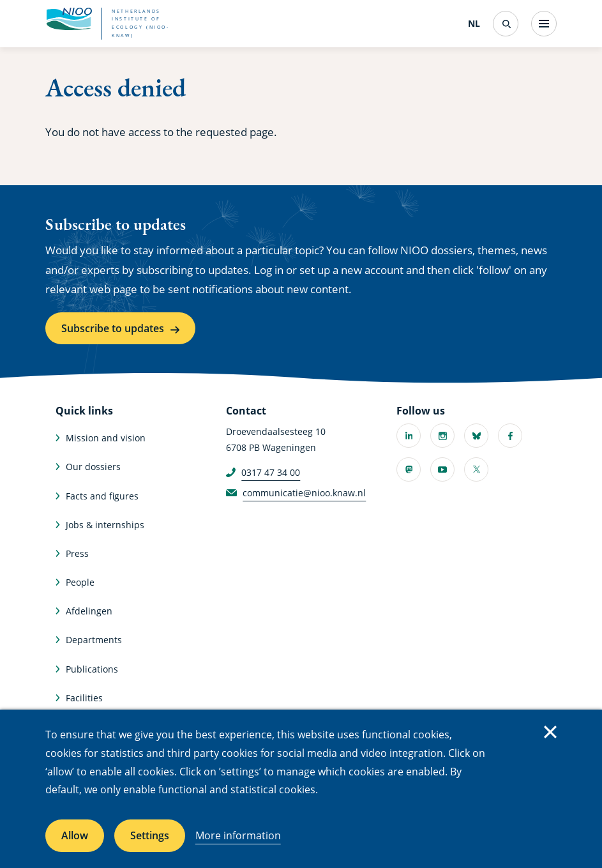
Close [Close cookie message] (550, 732)
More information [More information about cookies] (238, 835)
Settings (150, 835)
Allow (75, 835)
